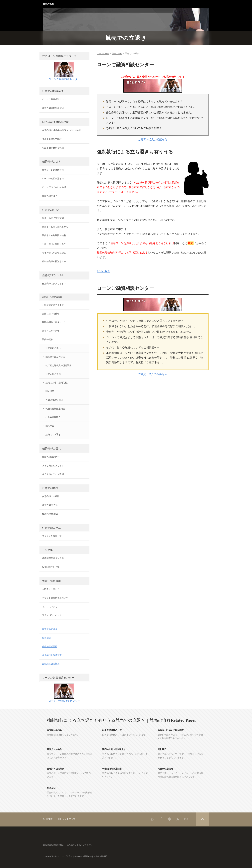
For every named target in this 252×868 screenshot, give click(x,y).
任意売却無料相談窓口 (53, 108)
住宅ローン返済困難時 (53, 170)
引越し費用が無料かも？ (54, 244)
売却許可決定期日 (54, 400)
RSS (178, 819)
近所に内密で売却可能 (53, 218)
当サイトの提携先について (55, 598)
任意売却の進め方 (51, 457)
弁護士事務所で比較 (52, 139)
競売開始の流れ (53, 348)
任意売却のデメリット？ (54, 284)
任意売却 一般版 (51, 496)
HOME (49, 819)
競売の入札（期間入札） (57, 383)
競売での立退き (126, 38)
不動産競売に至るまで (53, 305)
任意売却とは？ (50, 196)
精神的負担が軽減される (54, 261)
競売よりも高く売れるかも (55, 227)
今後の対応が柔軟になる (54, 253)
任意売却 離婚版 (50, 514)
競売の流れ (48, 4)
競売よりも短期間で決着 (54, 235)
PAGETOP (203, 819)
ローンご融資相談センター (64, 79)
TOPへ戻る (104, 271)
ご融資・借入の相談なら (153, 139)
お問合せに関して (51, 589)
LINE (169, 819)
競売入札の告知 (53, 374)
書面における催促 (51, 314)
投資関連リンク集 (51, 567)
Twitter (153, 819)
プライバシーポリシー (53, 615)
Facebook (161, 819)
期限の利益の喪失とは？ (54, 322)
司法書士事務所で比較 (53, 148)
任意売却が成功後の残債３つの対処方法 (62, 130)
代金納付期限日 (53, 417)
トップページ (103, 54)
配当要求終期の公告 (55, 357)
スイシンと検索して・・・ (55, 536)
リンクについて (50, 607)
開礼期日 (50, 391)
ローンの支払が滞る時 (53, 179)
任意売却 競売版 (50, 505)
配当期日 (50, 426)
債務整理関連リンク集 (53, 558)
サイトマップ (69, 819)
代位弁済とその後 (51, 331)
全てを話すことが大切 (53, 474)
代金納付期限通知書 (55, 409)
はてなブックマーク (186, 819)
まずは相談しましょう (53, 466)
